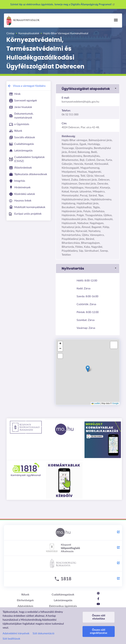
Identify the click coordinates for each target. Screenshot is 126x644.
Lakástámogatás (63, 600)
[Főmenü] (116, 20)
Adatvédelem (25, 606)
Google (115, 403)
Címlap (10, 33)
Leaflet (96, 403)
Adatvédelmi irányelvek (16, 633)
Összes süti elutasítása (99, 617)
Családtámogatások (63, 595)
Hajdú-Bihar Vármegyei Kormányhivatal (66, 33)
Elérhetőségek (25, 600)
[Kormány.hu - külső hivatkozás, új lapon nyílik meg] (63, 564)
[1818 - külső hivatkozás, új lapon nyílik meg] (63, 579)
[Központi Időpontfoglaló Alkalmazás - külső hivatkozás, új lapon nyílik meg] (63, 548)
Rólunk (25, 595)
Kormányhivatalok (23, 20)
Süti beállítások (11, 639)
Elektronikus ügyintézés (63, 606)
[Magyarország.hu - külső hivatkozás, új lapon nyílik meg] (63, 533)
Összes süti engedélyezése (99, 631)
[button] (88, 89)
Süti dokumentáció (43, 633)
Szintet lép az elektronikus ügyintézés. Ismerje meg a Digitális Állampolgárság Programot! (63, 4)
